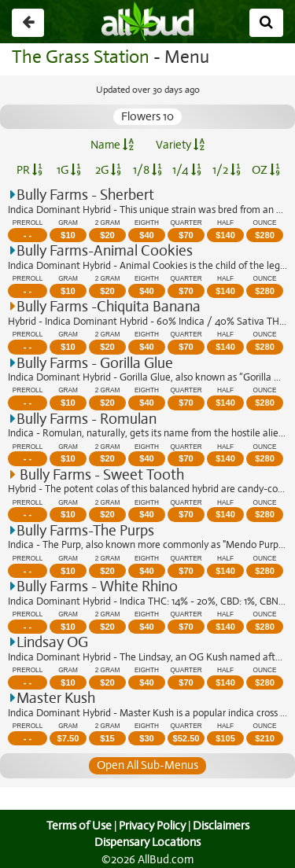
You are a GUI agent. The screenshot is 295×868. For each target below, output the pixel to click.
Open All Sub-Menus (147, 765)
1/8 (147, 170)
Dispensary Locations (148, 842)
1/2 (227, 170)
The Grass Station (78, 57)
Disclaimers (222, 826)
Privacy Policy (152, 826)
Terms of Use (77, 826)
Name (112, 145)
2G (108, 170)
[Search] (266, 23)
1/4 (186, 170)
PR (29, 170)
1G (69, 170)
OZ (265, 170)
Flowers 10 (148, 116)
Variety (180, 145)
